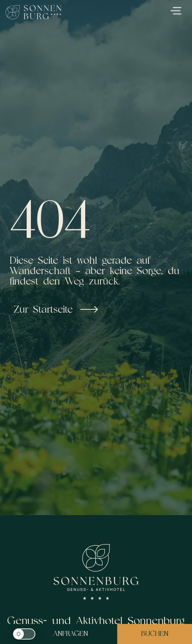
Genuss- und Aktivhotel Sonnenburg (96, 620)
